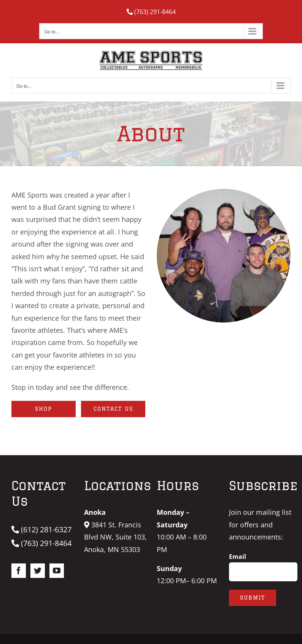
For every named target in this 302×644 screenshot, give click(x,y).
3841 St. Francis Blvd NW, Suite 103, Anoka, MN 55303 (115, 537)
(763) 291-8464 (151, 12)
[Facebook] (19, 571)
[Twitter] (38, 571)
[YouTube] (57, 571)
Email (238, 557)
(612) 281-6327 (41, 529)
